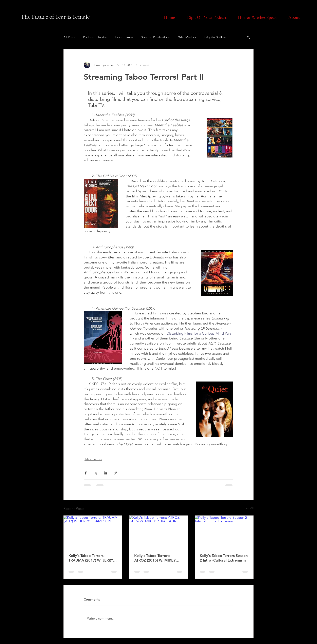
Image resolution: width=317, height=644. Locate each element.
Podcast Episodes (95, 37)
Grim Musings (187, 37)
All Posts (69, 37)
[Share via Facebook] (86, 473)
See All (249, 508)
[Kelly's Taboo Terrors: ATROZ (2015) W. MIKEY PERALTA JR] (159, 532)
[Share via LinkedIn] (105, 473)
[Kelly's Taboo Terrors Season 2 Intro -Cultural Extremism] (224, 532)
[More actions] (231, 65)
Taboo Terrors (124, 37)
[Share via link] (115, 473)
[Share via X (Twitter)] (96, 473)
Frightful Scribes (215, 37)
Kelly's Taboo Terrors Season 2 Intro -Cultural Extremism (224, 558)
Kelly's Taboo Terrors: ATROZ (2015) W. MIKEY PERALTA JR (155, 558)
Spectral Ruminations (155, 37)
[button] (248, 37)
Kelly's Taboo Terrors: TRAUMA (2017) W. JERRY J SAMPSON (92, 558)
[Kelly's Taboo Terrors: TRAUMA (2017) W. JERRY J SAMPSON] (93, 532)
